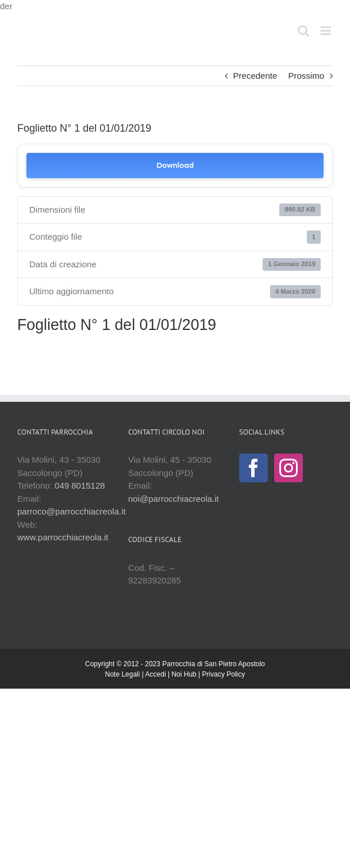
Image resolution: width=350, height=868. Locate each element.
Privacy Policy (224, 674)
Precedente (255, 76)
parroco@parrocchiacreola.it (72, 511)
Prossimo (306, 76)
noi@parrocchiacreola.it (174, 499)
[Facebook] (253, 468)
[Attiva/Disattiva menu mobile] (327, 31)
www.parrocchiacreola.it (63, 537)
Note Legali (123, 674)
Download (175, 165)
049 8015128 (80, 485)
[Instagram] (289, 468)
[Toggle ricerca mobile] (303, 31)
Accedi (156, 674)
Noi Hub (184, 674)
